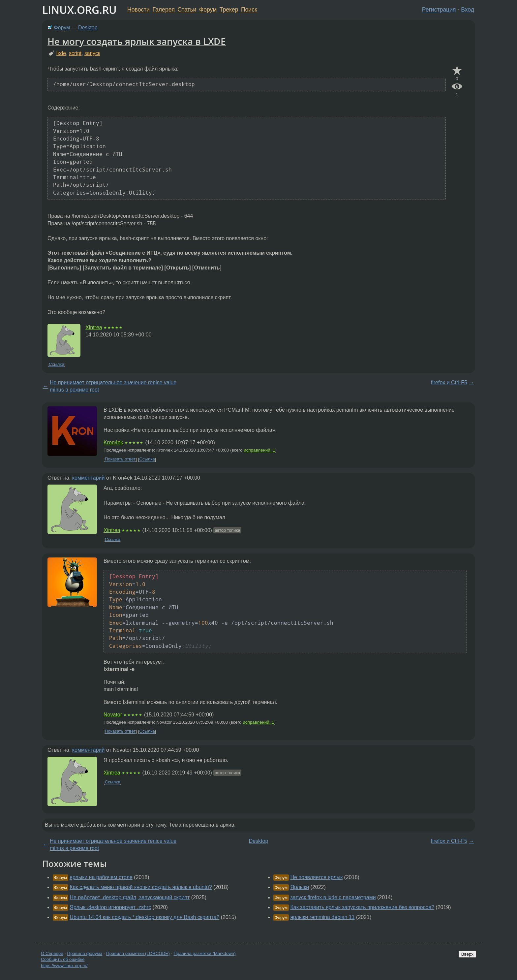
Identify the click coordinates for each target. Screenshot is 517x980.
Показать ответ (120, 459)
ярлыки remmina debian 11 (322, 917)
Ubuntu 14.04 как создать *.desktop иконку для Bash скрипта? (144, 917)
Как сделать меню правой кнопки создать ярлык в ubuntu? (141, 887)
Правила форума (85, 953)
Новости (138, 10)
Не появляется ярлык (316, 877)
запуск (92, 53)
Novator (113, 715)
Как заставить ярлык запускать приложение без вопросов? (362, 907)
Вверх (467, 954)
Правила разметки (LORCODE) (138, 953)
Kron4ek (113, 443)
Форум (208, 10)
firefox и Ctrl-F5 (449, 382)
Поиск (249, 10)
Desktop (88, 28)
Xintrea (94, 327)
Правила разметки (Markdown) (204, 953)
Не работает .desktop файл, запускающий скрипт (130, 897)
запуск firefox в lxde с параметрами (333, 897)
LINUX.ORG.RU (79, 10)
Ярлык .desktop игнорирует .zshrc (110, 907)
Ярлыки (300, 887)
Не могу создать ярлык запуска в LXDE (137, 41)
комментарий (89, 478)
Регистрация (439, 10)
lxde (61, 53)
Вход (468, 10)
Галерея (164, 10)
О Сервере (52, 953)
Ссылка (57, 364)
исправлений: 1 (259, 450)
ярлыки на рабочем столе (101, 877)
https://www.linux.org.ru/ (64, 966)
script (75, 53)
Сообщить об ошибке (63, 959)
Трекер (229, 10)
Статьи (187, 10)
